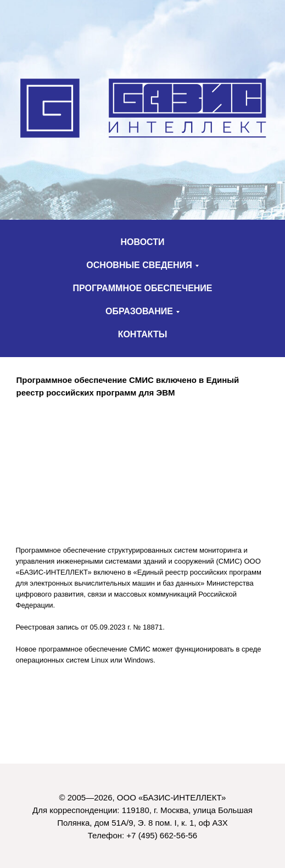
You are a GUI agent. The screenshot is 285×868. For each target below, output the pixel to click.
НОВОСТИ (142, 242)
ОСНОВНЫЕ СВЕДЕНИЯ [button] (139, 265)
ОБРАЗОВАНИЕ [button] (139, 311)
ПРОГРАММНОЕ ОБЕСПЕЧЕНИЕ (142, 288)
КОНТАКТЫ (143, 334)
